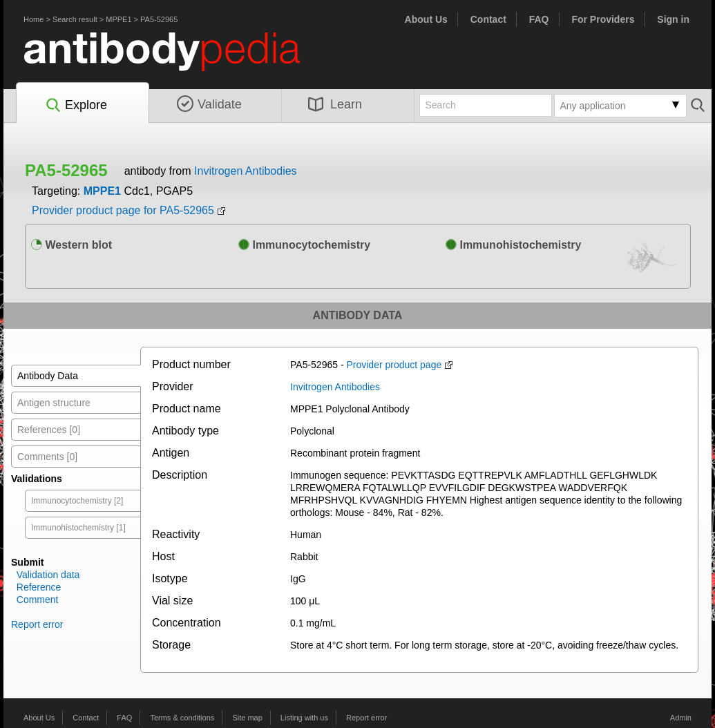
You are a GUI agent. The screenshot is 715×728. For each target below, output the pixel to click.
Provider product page (394, 365)
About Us (426, 19)
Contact (488, 19)
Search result (75, 19)
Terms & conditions (182, 718)
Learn (335, 104)
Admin (681, 718)
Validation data (48, 575)
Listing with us (304, 718)
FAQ (539, 19)
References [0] (49, 430)
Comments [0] (47, 457)
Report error (37, 624)
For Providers (603, 19)
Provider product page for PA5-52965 (123, 210)
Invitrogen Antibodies (246, 171)
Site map (247, 718)
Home (34, 19)
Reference (39, 587)
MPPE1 (118, 19)
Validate (209, 104)
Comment (38, 600)
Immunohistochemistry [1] (78, 528)
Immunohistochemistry (513, 245)
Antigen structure (54, 403)
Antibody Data (48, 376)
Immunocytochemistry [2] (77, 501)
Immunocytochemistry (304, 245)
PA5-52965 (159, 19)
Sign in (673, 19)
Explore (76, 106)
